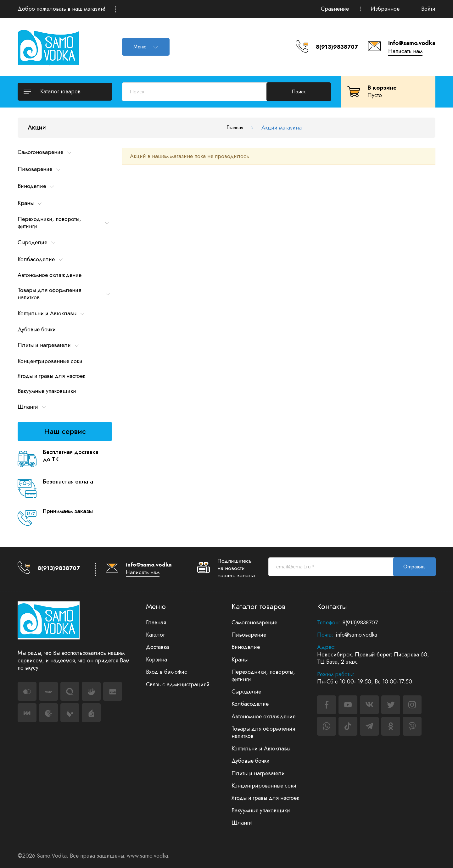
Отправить (414, 567)
